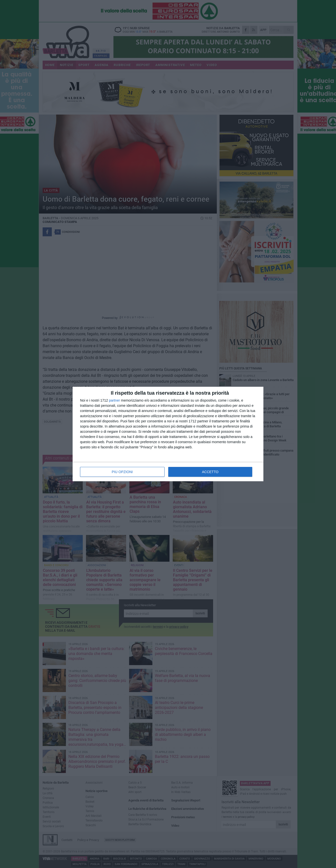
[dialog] (168, 434)
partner (114, 400)
